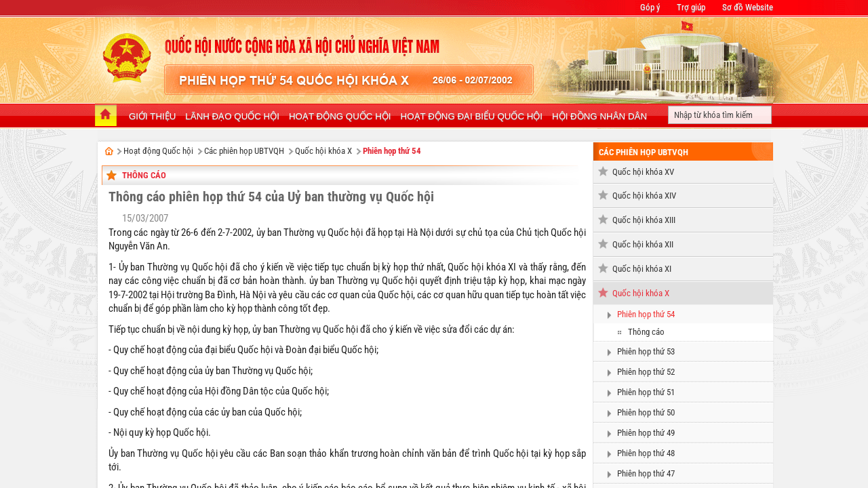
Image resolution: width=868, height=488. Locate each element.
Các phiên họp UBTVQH (244, 151)
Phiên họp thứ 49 (646, 433)
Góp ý (650, 7)
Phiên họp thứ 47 (646, 473)
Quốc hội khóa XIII (644, 220)
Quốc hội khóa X (323, 151)
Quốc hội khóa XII (643, 244)
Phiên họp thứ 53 (646, 351)
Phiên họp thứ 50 (646, 412)
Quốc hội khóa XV (643, 172)
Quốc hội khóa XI (642, 269)
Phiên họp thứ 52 (646, 372)
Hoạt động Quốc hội (158, 151)
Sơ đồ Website (748, 7)
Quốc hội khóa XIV (644, 196)
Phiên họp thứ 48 (646, 453)
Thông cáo (144, 175)
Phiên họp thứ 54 (392, 151)
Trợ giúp (691, 7)
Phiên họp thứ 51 (646, 392)
